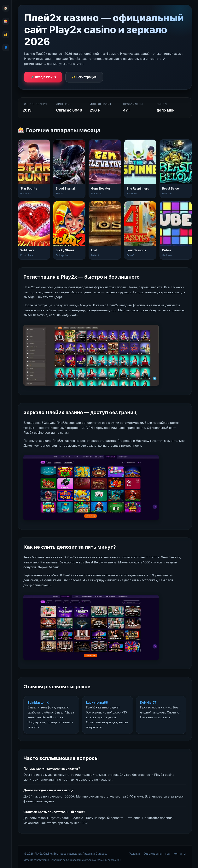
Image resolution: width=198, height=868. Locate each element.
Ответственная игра (157, 854)
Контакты (180, 854)
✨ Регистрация (84, 77)
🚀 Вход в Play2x (43, 77)
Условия (135, 854)
